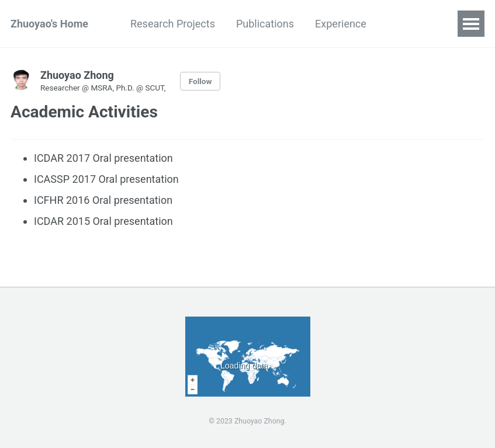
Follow (200, 81)
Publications (265, 24)
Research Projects (173, 24)
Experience (341, 24)
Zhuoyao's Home (49, 24)
